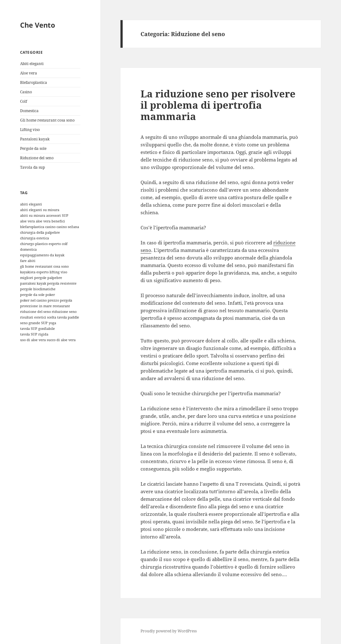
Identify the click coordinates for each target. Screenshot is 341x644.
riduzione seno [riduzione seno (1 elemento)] (64, 312)
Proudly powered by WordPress (169, 631)
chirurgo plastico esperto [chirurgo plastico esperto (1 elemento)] (40, 244)
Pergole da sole (33, 148)
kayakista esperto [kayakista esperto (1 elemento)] (34, 272)
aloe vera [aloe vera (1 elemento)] (27, 221)
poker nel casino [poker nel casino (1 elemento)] (33, 300)
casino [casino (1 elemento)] (50, 227)
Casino (26, 92)
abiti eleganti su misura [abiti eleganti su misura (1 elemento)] (40, 210)
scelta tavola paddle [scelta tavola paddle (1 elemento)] (63, 317)
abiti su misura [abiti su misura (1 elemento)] (33, 216)
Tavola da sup (32, 167)
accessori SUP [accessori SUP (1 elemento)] (57, 216)
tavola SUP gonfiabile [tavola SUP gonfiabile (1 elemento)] (37, 329)
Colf (24, 101)
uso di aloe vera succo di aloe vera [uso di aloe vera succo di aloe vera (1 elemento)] (48, 340)
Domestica (29, 111)
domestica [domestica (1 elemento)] (28, 249)
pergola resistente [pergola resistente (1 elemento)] (62, 283)
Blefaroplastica (34, 82)
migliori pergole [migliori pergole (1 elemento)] (33, 278)
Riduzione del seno (37, 158)
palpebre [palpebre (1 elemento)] (55, 278)
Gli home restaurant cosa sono (47, 120)
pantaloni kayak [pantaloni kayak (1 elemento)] (33, 283)
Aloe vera (29, 73)
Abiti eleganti (32, 64)
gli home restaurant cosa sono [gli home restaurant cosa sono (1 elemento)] (44, 266)
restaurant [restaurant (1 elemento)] (61, 306)
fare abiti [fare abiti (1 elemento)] (28, 261)
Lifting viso (30, 130)
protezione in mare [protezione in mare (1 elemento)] (36, 306)
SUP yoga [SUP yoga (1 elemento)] (49, 323)
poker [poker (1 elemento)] (50, 295)
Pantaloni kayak (35, 139)
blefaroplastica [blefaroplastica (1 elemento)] (32, 227)
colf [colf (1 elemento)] (65, 244)
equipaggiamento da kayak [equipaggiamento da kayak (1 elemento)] (42, 255)
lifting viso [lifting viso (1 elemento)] (58, 272)
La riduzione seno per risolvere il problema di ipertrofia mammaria (218, 105)
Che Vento (38, 25)
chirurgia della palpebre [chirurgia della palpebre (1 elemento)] (40, 232)
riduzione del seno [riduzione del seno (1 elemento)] (35, 312)
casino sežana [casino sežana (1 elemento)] (68, 227)
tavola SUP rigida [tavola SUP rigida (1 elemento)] (34, 334)
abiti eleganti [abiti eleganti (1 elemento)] (31, 204)
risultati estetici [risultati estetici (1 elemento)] (33, 317)
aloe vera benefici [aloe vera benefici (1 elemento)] (50, 221)
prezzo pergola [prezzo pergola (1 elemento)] (60, 300)
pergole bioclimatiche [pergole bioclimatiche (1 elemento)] (38, 289)
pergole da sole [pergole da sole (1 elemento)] (32, 295)
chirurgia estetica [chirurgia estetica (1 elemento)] (35, 238)
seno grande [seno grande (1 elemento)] (30, 323)
